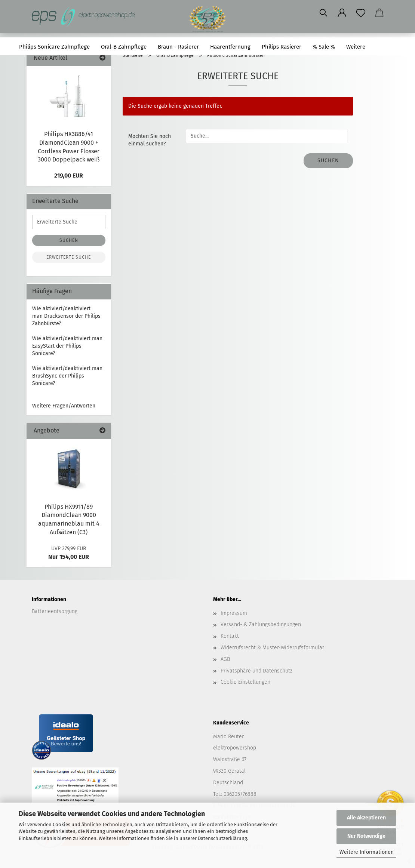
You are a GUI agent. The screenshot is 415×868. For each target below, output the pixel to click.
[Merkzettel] (361, 13)
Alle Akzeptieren (366, 818)
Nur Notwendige (366, 836)
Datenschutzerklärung (222, 838)
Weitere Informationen (367, 852)
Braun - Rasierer (178, 47)
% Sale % (324, 47)
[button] (342, 13)
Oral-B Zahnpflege (124, 47)
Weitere (356, 47)
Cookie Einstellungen (245, 682)
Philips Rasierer (282, 47)
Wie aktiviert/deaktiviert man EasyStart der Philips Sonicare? (67, 346)
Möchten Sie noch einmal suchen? (150, 140)
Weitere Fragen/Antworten (64, 406)
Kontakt (230, 636)
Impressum (234, 613)
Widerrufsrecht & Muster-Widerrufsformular (272, 648)
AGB (225, 659)
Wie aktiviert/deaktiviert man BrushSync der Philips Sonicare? (67, 376)
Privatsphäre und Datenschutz (256, 671)
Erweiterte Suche (69, 257)
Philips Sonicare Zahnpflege (54, 47)
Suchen (387, 47)
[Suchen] (323, 13)
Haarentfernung (230, 47)
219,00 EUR (69, 176)
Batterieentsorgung (55, 611)
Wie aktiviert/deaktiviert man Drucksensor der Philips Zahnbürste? (66, 316)
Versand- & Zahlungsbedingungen (261, 624)
